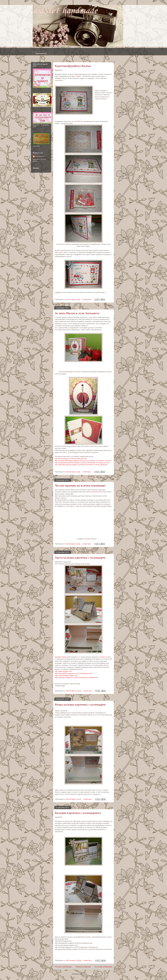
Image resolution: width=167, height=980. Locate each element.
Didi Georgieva (40, 156)
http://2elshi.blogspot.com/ (63, 671)
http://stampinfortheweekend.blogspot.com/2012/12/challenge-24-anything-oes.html (82, 463)
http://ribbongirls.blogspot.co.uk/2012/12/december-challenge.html (76, 677)
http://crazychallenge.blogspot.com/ (66, 675)
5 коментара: (88, 960)
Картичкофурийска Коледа (73, 66)
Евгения (95, 492)
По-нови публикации (63, 967)
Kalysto (78, 76)
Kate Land (58, 252)
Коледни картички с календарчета (78, 813)
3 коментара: (88, 799)
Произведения (41, 53)
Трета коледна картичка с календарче (80, 558)
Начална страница (83, 967)
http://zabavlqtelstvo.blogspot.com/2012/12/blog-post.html (74, 673)
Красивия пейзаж (61, 657)
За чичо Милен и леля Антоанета (77, 313)
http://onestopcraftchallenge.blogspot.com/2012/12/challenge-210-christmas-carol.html (83, 461)
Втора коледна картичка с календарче (80, 705)
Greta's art (79, 121)
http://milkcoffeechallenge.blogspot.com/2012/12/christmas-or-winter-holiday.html (81, 465)
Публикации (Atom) (89, 974)
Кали (78, 372)
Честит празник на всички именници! (80, 486)
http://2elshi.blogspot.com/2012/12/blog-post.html (71, 459)
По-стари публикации (103, 967)
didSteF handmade (65, 11)
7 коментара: (87, 472)
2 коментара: (87, 544)
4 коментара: (87, 299)
